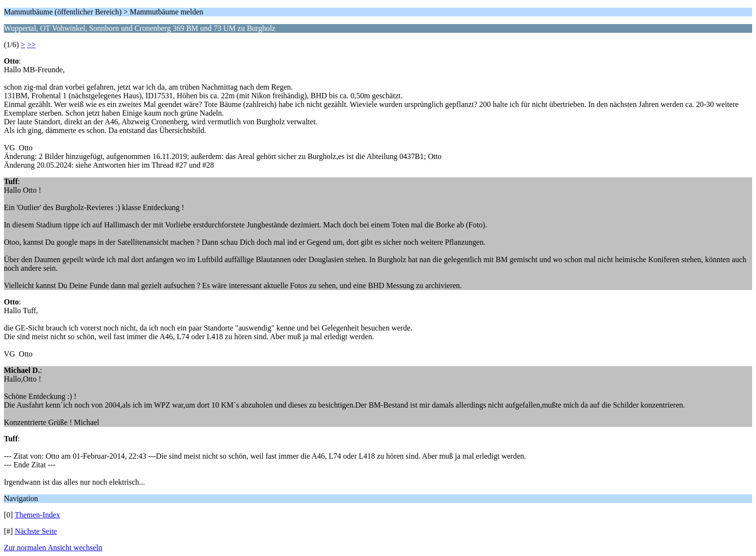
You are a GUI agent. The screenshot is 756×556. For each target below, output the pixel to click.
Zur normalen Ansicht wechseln (53, 548)
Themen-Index (37, 515)
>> (31, 45)
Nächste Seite (36, 531)
